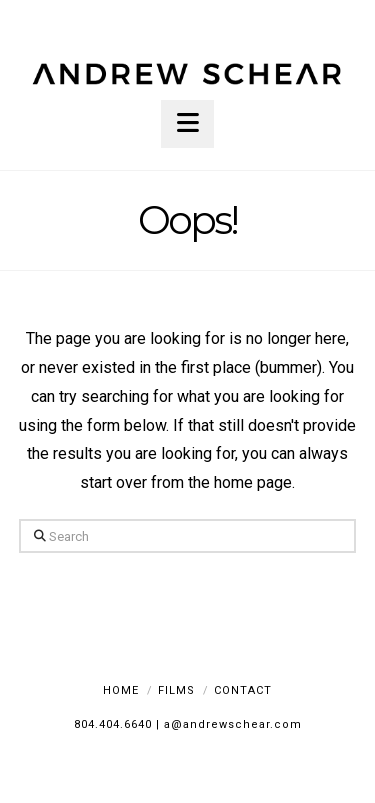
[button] (187, 124)
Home (121, 690)
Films (176, 690)
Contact (243, 690)
